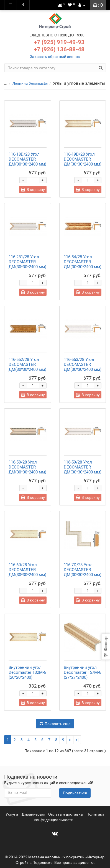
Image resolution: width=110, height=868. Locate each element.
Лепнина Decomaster (30, 83)
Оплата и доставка (66, 814)
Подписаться (75, 793)
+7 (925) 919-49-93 (59, 42)
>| (77, 740)
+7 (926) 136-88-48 (59, 49)
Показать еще (55, 724)
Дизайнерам (33, 814)
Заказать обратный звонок (55, 57)
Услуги (12, 814)
